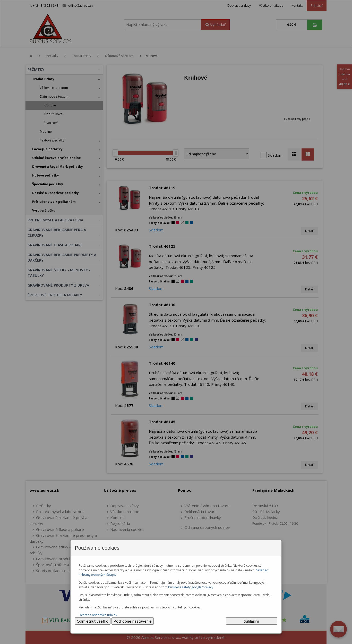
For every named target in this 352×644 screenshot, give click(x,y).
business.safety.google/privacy (191, 587)
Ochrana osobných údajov (98, 615)
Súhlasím (251, 621)
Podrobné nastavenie (133, 621)
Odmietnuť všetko (93, 621)
